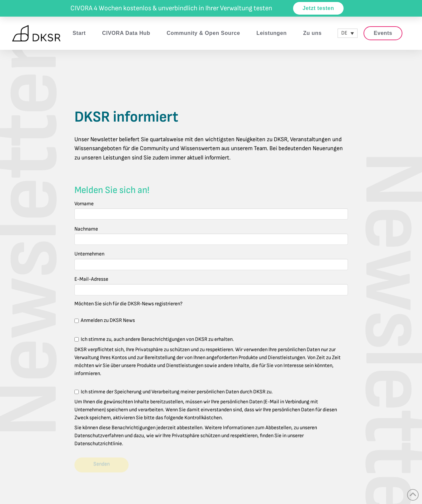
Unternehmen (211, 260)
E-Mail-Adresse (211, 285)
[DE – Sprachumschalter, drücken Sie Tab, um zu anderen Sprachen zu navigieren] (348, 33)
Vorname (211, 210)
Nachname (211, 235)
